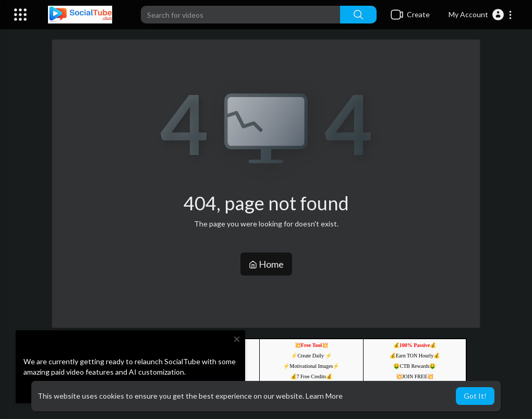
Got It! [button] (475, 396)
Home (266, 264)
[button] (481, 15)
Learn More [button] (324, 396)
